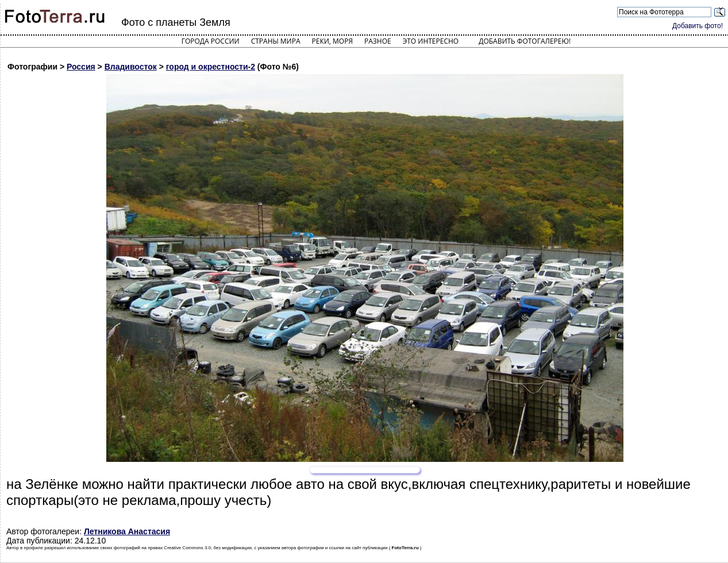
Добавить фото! (698, 26)
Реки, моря (332, 41)
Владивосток (131, 67)
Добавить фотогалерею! (525, 41)
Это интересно (431, 41)
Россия (81, 67)
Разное (378, 41)
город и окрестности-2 (211, 67)
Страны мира (276, 41)
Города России (211, 41)
